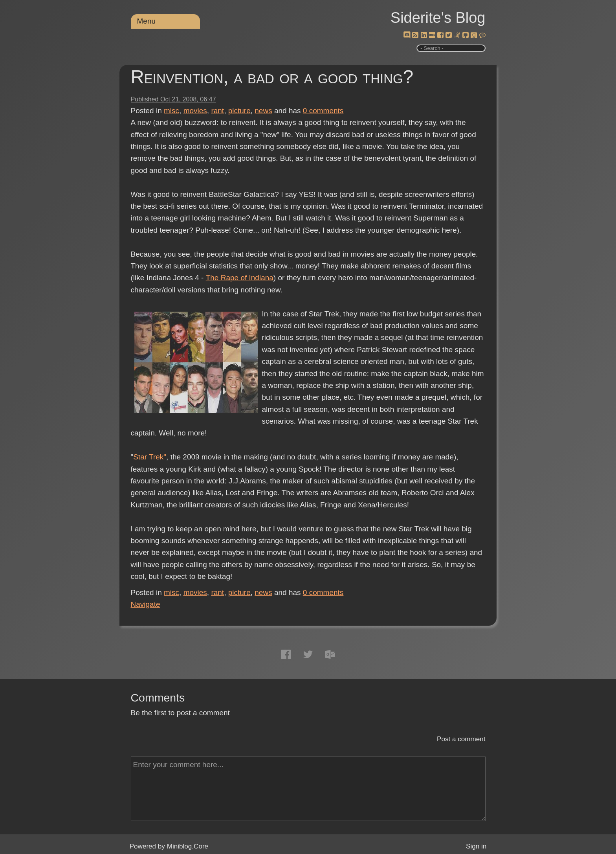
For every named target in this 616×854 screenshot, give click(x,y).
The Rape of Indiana (239, 278)
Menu (147, 21)
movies (195, 111)
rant (217, 111)
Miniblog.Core (188, 846)
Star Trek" (150, 457)
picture (239, 111)
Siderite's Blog (438, 18)
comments (323, 111)
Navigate (146, 604)
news (263, 111)
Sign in (476, 846)
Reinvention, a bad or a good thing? (272, 77)
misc (171, 111)
